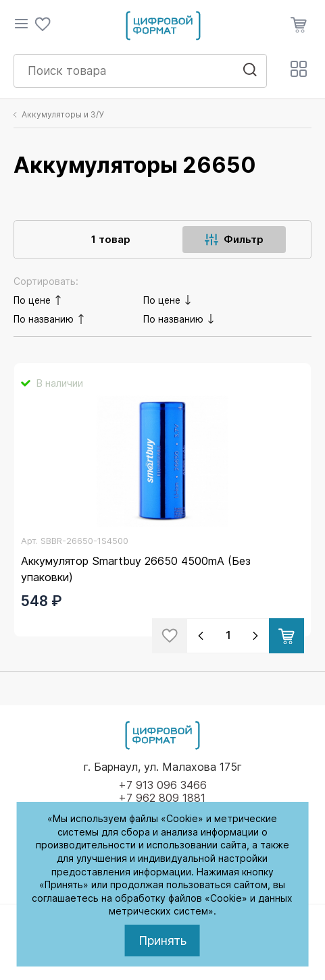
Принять (162, 941)
